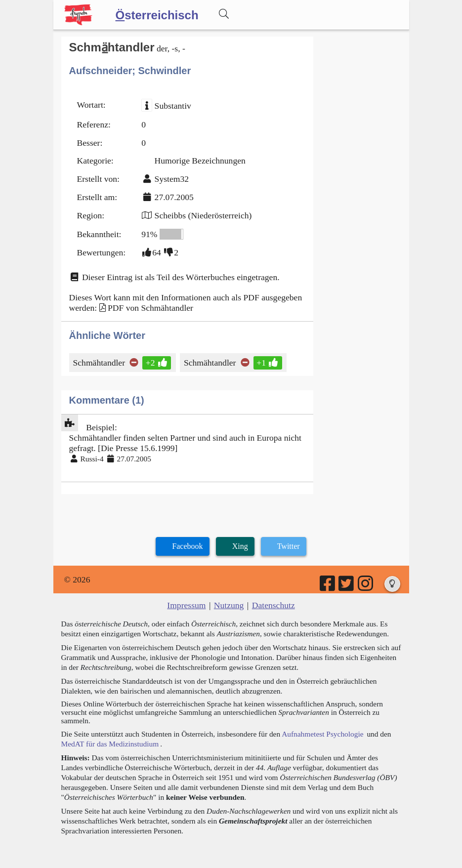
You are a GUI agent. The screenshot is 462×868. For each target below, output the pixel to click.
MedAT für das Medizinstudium (110, 744)
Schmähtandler (100, 363)
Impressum (186, 605)
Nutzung (229, 605)
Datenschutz (273, 605)
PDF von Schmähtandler (150, 308)
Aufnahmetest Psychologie (322, 734)
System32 (172, 179)
